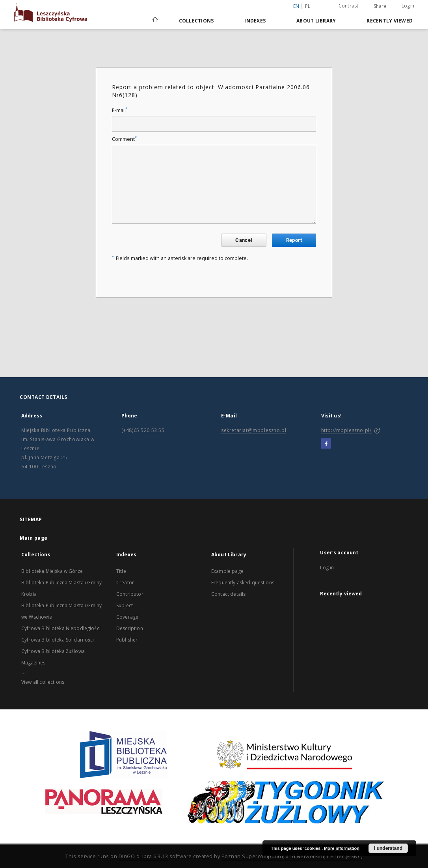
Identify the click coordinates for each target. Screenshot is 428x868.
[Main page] (155, 21)
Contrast (349, 6)
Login (408, 6)
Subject (125, 605)
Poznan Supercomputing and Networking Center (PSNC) (292, 856)
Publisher (127, 640)
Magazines (33, 663)
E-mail (120, 110)
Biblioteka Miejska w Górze (52, 571)
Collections (196, 21)
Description (130, 628)
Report (294, 240)
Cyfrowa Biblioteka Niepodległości (61, 628)
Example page (227, 571)
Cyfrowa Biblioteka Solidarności (58, 640)
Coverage (127, 617)
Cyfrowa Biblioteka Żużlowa (53, 651)
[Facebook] (326, 444)
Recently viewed (390, 21)
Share (380, 6)
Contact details (228, 594)
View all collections (43, 682)
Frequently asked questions (243, 583)
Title (121, 571)
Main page (34, 538)
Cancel (244, 240)
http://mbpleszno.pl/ (346, 430)
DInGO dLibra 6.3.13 (143, 856)
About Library (316, 21)
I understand (388, 848)
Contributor (130, 594)
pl (308, 6)
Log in (327, 568)
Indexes (255, 21)
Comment (124, 139)
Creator (125, 583)
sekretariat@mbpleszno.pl (254, 430)
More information (342, 848)
